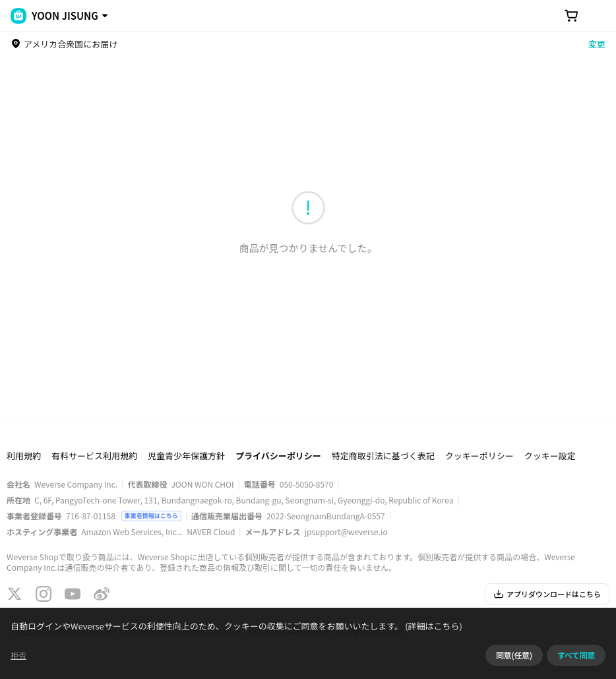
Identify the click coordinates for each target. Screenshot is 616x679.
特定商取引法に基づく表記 (383, 456)
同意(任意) (514, 655)
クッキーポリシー (479, 456)
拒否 (18, 655)
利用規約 (24, 456)
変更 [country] (597, 44)
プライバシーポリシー (278, 456)
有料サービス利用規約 (94, 456)
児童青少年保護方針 (186, 456)
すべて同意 (576, 655)
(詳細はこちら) (433, 626)
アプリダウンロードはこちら (547, 594)
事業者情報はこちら (151, 516)
